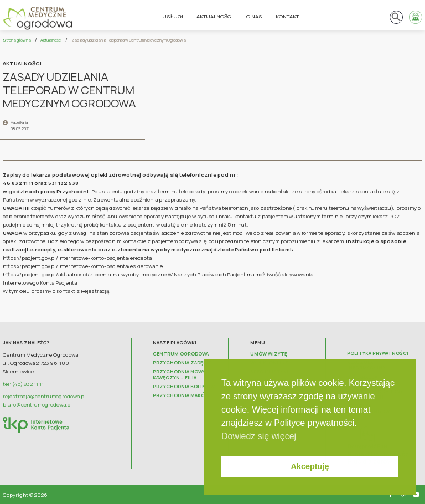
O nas (254, 16)
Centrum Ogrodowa (181, 354)
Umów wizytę (269, 354)
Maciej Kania (19, 122)
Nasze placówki (175, 343)
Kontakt (287, 16)
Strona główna (17, 40)
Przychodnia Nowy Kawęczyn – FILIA (179, 374)
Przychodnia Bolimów (184, 387)
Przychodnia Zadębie (182, 363)
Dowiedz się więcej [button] (259, 436)
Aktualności (215, 16)
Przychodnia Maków (181, 395)
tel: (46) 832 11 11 (23, 384)
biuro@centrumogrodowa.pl (37, 405)
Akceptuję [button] (310, 466)
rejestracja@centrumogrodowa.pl (44, 396)
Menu (258, 343)
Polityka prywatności (378, 353)
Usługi (173, 16)
